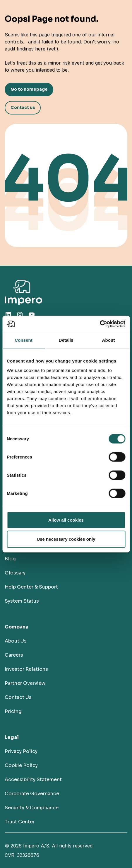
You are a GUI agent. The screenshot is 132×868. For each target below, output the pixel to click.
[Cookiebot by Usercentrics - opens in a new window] (100, 324)
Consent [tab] (24, 340)
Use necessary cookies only (66, 539)
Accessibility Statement (33, 779)
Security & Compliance (32, 808)
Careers (14, 655)
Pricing (13, 711)
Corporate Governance (32, 794)
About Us (16, 641)
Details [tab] (66, 340)
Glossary (15, 573)
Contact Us (18, 697)
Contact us (23, 107)
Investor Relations (26, 669)
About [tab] (109, 340)
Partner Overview (25, 683)
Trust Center (20, 822)
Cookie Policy (21, 765)
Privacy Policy (21, 751)
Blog (10, 559)
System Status (22, 601)
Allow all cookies (66, 520)
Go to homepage (29, 89)
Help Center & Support (31, 587)
